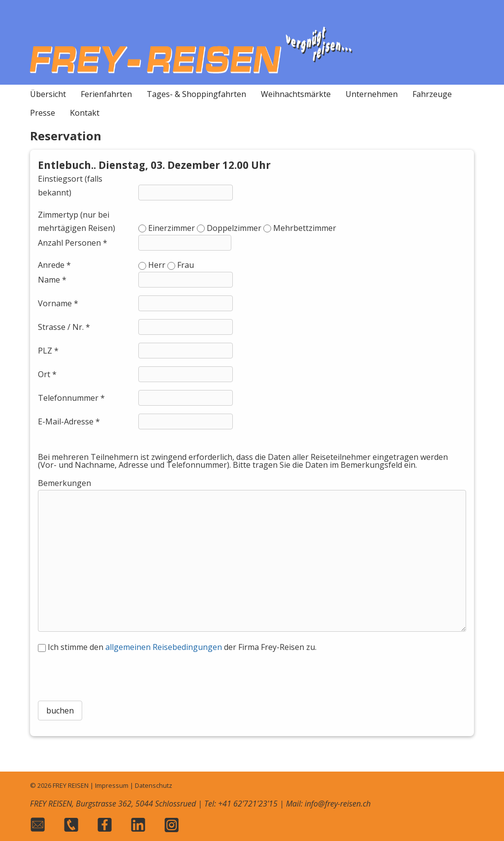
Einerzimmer (172, 228)
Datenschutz (154, 785)
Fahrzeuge (432, 94)
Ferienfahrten (106, 94)
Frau (186, 265)
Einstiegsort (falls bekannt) (70, 185)
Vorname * (58, 303)
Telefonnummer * (71, 398)
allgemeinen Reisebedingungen (164, 647)
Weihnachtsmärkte (296, 94)
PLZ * (48, 351)
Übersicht (48, 94)
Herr (157, 265)
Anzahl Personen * (73, 243)
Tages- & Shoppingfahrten (196, 94)
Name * (52, 280)
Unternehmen (372, 94)
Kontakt (85, 113)
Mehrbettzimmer (305, 228)
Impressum (112, 785)
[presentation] (252, 674)
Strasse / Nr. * (64, 327)
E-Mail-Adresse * (69, 421)
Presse (43, 113)
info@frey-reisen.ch (338, 804)
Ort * (47, 374)
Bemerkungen (64, 483)
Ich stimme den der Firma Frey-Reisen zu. (182, 647)
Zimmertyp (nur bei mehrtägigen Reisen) (77, 221)
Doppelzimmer (234, 228)
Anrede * (54, 265)
